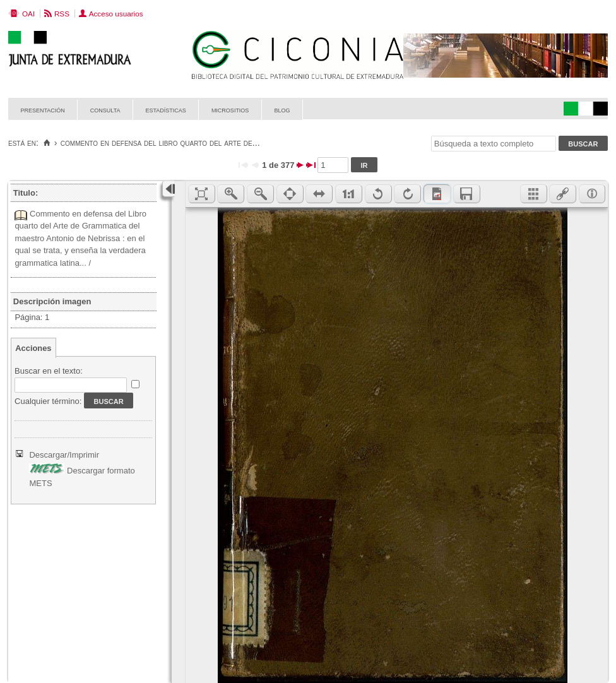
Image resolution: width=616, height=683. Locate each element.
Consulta (105, 110)
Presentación (43, 110)
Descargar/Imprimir (64, 455)
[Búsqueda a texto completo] (494, 144)
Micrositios (230, 110)
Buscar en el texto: (49, 371)
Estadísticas (166, 110)
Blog (282, 110)
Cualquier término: (48, 401)
